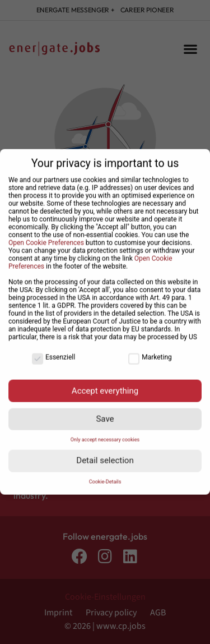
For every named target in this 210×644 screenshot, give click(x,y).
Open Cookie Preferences (46, 237)
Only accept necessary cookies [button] (105, 434)
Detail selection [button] (105, 455)
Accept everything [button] (105, 385)
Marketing (150, 352)
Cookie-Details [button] (105, 476)
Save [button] (105, 413)
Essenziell (53, 352)
